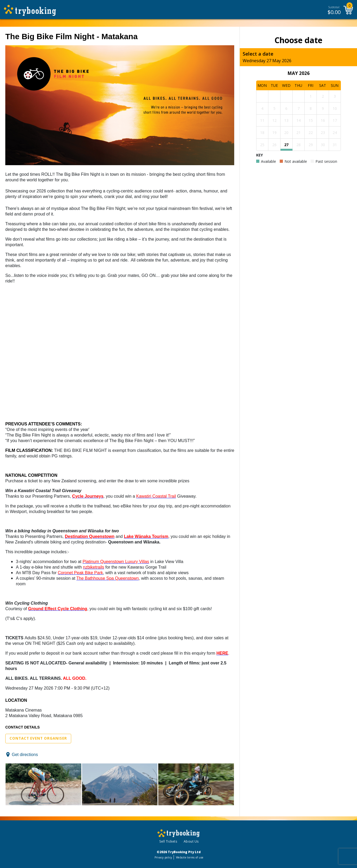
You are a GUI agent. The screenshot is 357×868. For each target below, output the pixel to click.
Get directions (25, 754)
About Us (191, 841)
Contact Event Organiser (38, 738)
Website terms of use (190, 857)
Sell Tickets (168, 841)
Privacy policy (163, 857)
